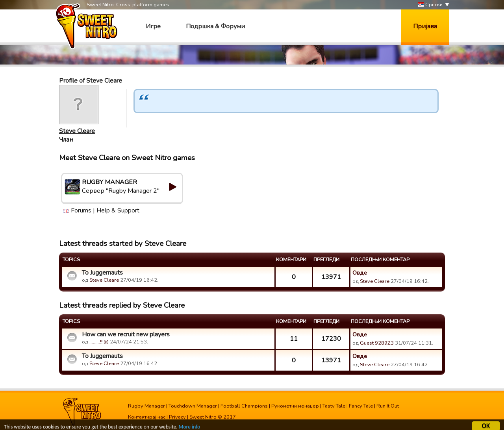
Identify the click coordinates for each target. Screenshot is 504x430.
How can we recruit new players (126, 334)
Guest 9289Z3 (377, 343)
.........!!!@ (99, 342)
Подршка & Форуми (215, 26)
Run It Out (388, 406)
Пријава (425, 26)
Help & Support (118, 210)
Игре (153, 26)
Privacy (177, 417)
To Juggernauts (102, 273)
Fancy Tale (361, 406)
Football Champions (244, 406)
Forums (81, 210)
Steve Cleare (77, 131)
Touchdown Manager (193, 406)
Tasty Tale (334, 406)
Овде (360, 273)
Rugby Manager (146, 406)
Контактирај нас (147, 417)
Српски (430, 5)
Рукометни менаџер (295, 406)
